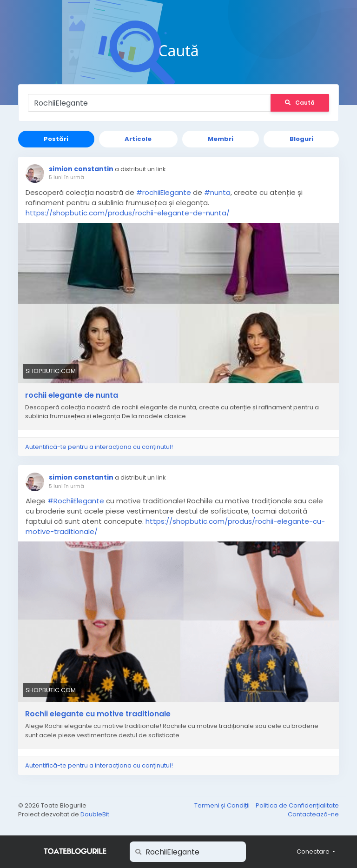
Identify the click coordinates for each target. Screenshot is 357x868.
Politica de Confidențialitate (297, 805)
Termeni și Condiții (223, 805)
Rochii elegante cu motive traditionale (98, 714)
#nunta (217, 192)
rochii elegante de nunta (72, 395)
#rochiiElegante (164, 192)
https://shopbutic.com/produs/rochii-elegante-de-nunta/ (128, 213)
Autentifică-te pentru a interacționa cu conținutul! (99, 447)
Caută (300, 103)
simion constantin (81, 169)
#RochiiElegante (76, 501)
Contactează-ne (313, 814)
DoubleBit (95, 814)
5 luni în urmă (66, 177)
